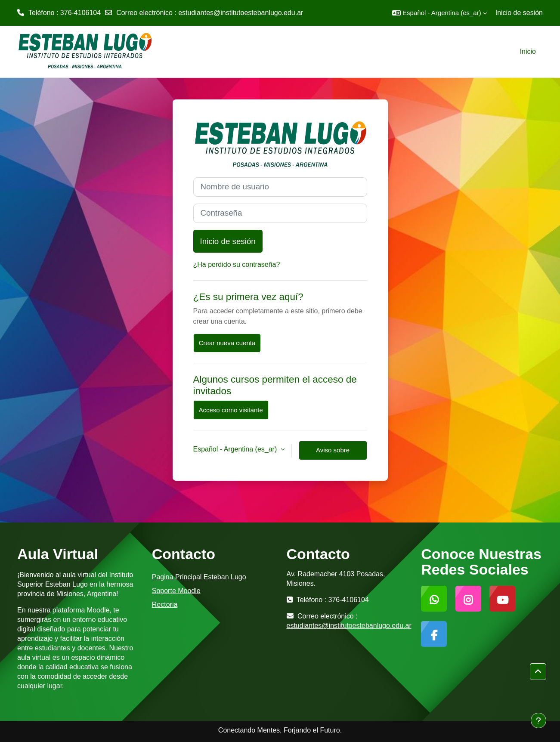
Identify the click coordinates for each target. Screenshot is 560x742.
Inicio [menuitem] (528, 51)
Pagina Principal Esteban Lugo (199, 577)
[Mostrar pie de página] (538, 720)
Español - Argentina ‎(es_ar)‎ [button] (236, 449)
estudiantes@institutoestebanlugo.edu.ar (241, 13)
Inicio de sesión (519, 13)
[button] (439, 13)
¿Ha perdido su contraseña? (237, 264)
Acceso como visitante (231, 410)
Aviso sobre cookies (333, 453)
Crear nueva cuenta (227, 343)
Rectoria (165, 604)
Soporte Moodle (176, 591)
